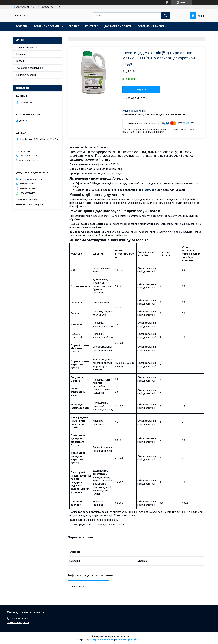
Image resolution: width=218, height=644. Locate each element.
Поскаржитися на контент (102, 639)
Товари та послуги (46, 26)
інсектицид (149, 190)
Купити (142, 90)
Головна (22, 26)
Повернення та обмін (152, 26)
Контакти (92, 26)
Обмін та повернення (18, 623)
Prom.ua (125, 636)
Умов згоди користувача (30, 68)
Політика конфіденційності (128, 639)
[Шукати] (166, 16)
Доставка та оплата (118, 26)
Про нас (74, 26)
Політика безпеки (26, 75)
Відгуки (20, 61)
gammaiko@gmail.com (31, 179)
